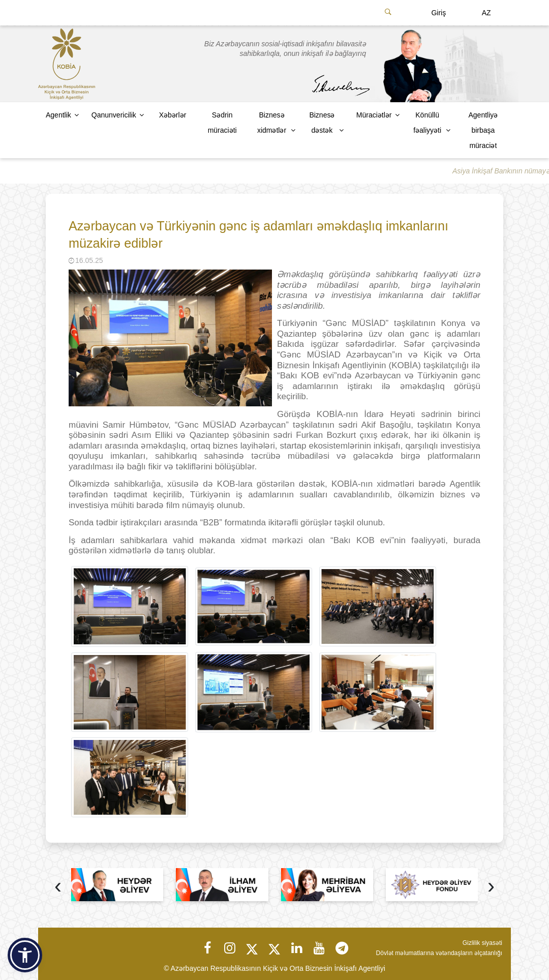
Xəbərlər (173, 115)
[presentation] (58, 887)
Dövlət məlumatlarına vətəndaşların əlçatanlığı (439, 953)
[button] (25, 955)
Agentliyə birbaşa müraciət (483, 130)
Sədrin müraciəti (222, 123)
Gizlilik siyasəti (482, 943)
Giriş (438, 13)
